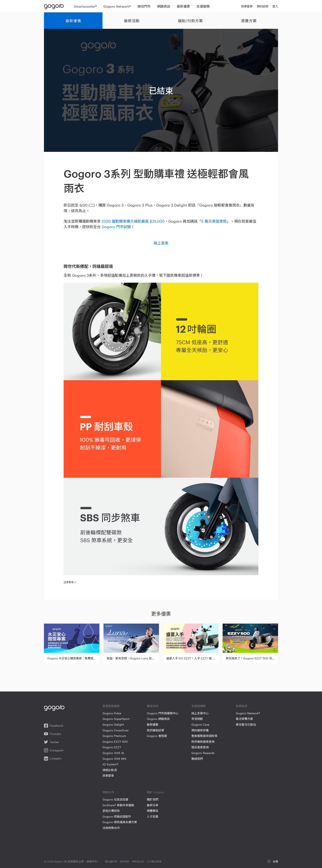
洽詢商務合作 (111, 828)
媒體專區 (153, 811)
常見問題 (197, 719)
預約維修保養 (200, 730)
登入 (275, 6)
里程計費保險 (111, 811)
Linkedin (53, 759)
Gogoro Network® (248, 713)
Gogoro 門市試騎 (116, 226)
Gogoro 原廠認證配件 (117, 816)
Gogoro (55, 6)
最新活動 (132, 20)
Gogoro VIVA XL (114, 753)
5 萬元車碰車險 (214, 221)
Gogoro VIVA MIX (114, 759)
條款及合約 (138, 861)
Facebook (54, 726)
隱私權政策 (111, 861)
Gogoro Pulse (112, 713)
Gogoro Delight (113, 724)
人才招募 (153, 816)
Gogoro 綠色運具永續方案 (120, 822)
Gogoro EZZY (112, 747)
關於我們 (153, 799)
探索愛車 (108, 776)
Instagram (54, 750)
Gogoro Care (200, 724)
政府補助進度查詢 (203, 742)
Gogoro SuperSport (116, 719)
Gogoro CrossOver (116, 730)
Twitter (51, 742)
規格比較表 (110, 770)
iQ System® (110, 764)
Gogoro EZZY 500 (115, 742)
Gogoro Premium (114, 736)
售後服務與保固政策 (204, 736)
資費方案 (249, 20)
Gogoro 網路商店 (158, 719)
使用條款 (124, 861)
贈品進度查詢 (200, 747)
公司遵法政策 (154, 861)
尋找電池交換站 (246, 724)
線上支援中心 (200, 713)
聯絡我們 (197, 759)
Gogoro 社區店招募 (115, 799)
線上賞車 (161, 243)
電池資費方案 (244, 719)
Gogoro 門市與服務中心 (163, 713)
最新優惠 (73, 20)
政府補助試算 (155, 730)
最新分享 (153, 805)
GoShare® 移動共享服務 (118, 805)
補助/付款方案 (190, 20)
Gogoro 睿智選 (157, 736)
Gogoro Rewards (203, 753)
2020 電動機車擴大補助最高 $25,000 (133, 221)
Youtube (52, 734)
